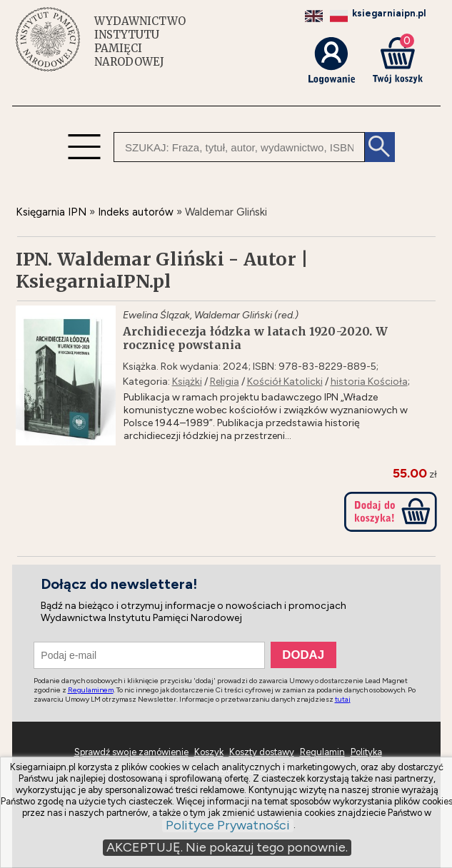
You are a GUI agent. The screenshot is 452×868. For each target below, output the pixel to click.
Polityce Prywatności (228, 826)
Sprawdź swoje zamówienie (131, 752)
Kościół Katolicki (285, 382)
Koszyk (209, 752)
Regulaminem (91, 690)
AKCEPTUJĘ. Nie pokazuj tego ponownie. (227, 847)
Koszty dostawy (262, 752)
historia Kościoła (369, 382)
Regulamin (322, 752)
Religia (225, 382)
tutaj (343, 699)
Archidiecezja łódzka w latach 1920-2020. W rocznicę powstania (255, 338)
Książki (187, 382)
